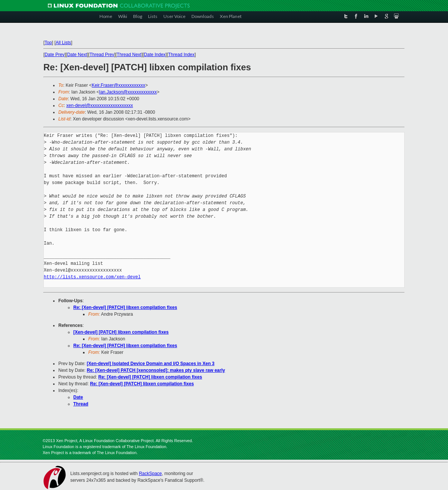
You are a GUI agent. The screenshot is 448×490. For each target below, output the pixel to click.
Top (48, 43)
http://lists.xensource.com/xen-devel (92, 277)
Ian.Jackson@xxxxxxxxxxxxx (128, 92)
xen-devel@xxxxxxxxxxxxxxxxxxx (99, 105)
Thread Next (129, 55)
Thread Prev (102, 55)
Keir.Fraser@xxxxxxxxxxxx (118, 85)
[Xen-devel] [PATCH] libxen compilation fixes (121, 332)
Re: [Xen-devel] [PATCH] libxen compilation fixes (125, 307)
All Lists (63, 43)
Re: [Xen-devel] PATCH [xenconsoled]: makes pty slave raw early (156, 370)
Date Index (155, 55)
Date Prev (54, 55)
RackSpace (150, 474)
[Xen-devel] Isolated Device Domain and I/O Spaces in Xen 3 (151, 364)
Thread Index (182, 55)
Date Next (77, 55)
